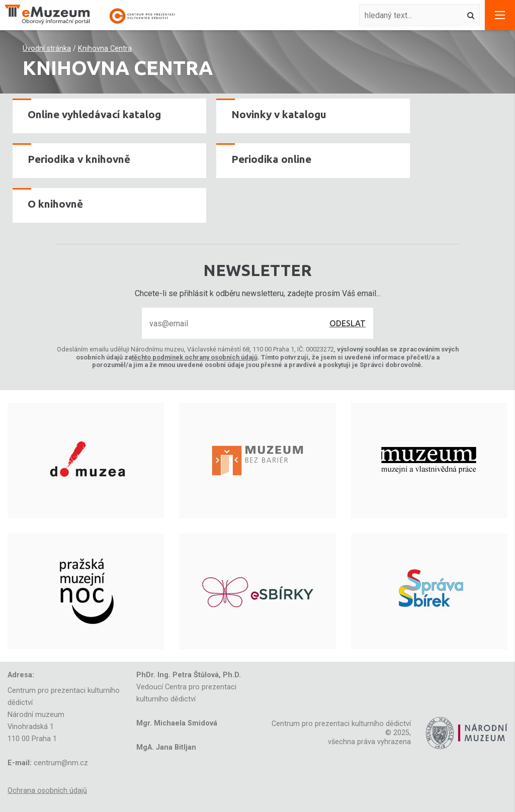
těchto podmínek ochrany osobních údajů (195, 357)
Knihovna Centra (105, 49)
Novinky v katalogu (279, 114)
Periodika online (271, 159)
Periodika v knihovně (79, 159)
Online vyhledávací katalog (94, 114)
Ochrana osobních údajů (47, 791)
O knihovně (55, 204)
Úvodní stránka (47, 49)
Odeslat (348, 323)
